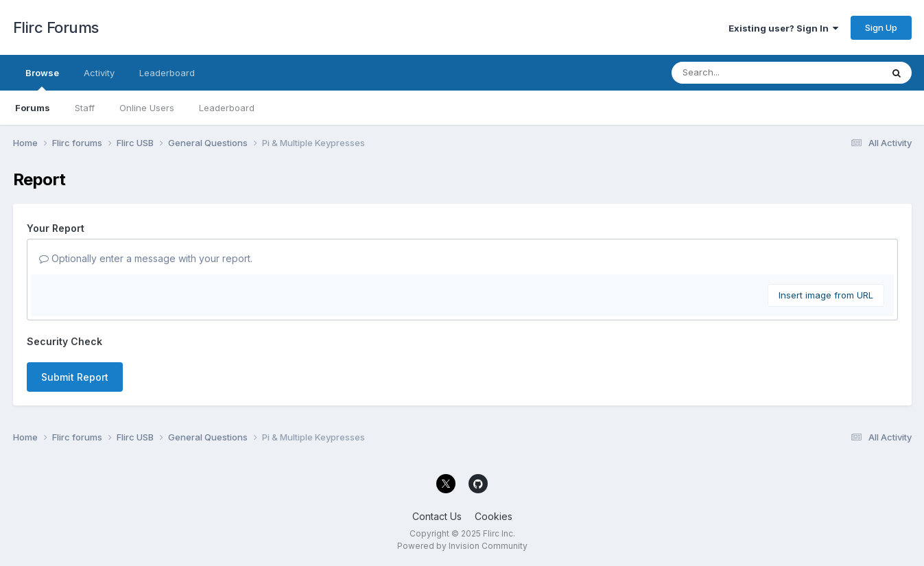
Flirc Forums (56, 27)
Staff (85, 108)
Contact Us (437, 516)
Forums (33, 108)
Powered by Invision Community (462, 546)
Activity (99, 73)
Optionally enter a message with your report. (146, 258)
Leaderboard (227, 108)
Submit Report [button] (75, 377)
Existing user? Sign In (783, 28)
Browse (42, 79)
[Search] (739, 73)
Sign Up (881, 27)
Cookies (494, 516)
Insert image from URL (826, 295)
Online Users (147, 108)
